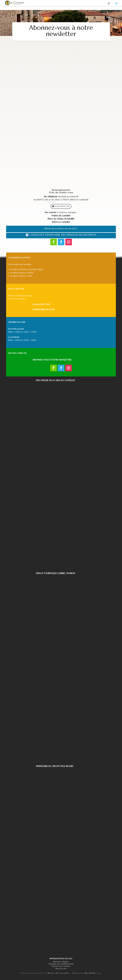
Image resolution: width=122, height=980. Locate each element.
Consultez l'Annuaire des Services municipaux (63, 235)
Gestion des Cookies (61, 966)
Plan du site (61, 969)
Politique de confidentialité (61, 964)
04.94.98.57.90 (62, 206)
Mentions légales (61, 962)
